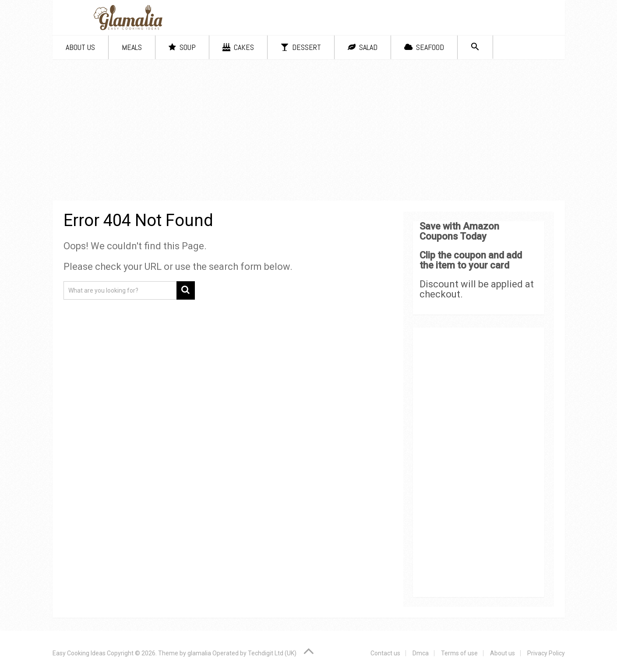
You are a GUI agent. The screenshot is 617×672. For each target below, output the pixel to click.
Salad (363, 47)
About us (80, 47)
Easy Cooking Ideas (79, 653)
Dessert (301, 47)
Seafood (424, 47)
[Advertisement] (309, 131)
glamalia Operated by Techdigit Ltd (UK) (242, 653)
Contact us (385, 653)
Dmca (421, 653)
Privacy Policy (546, 653)
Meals (132, 47)
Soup (182, 47)
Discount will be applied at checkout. (477, 289)
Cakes (238, 47)
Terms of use (459, 653)
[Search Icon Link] (475, 47)
